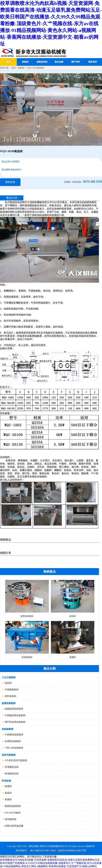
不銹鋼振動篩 (12, 690)
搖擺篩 (8, 786)
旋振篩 (8, 683)
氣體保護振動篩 (13, 806)
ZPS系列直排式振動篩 (16, 760)
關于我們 (76, 62)
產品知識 (59, 62)
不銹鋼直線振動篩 (14, 735)
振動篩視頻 (42, 62)
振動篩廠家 (34, 846)
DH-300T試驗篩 (13, 813)
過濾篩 (8, 799)
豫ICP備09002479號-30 (41, 851)
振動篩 (25, 62)
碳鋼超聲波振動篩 (14, 709)
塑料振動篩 (11, 696)
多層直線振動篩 (13, 741)
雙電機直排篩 (12, 774)
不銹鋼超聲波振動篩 (15, 715)
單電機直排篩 (12, 767)
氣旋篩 (8, 793)
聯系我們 (93, 62)
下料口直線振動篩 (14, 748)
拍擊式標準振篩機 (14, 826)
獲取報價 (10, 182)
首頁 (8, 62)
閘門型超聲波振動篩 (15, 722)
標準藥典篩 (11, 819)
